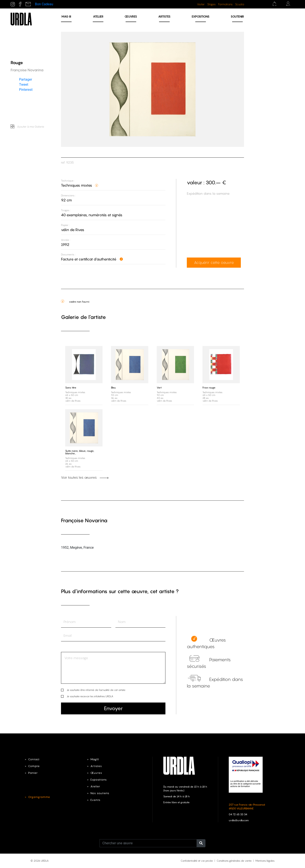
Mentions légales (265, 861)
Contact (34, 759)
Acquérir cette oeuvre (214, 262)
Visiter (201, 4)
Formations (225, 4)
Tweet (24, 85)
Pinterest (26, 90)
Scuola (240, 4)
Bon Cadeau (44, 4)
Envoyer (113, 708)
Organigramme (39, 797)
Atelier (98, 16)
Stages (211, 4)
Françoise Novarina (84, 520)
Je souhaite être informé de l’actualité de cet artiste (96, 690)
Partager (26, 79)
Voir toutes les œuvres (85, 477)
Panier (33, 773)
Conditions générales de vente (234, 861)
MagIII (95, 759)
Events (95, 800)
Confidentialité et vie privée (197, 861)
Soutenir (237, 16)
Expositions (201, 16)
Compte (34, 766)
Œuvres (131, 16)
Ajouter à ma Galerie (27, 127)
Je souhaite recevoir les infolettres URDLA (90, 696)
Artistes (164, 16)
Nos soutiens (100, 793)
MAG (66, 16)
